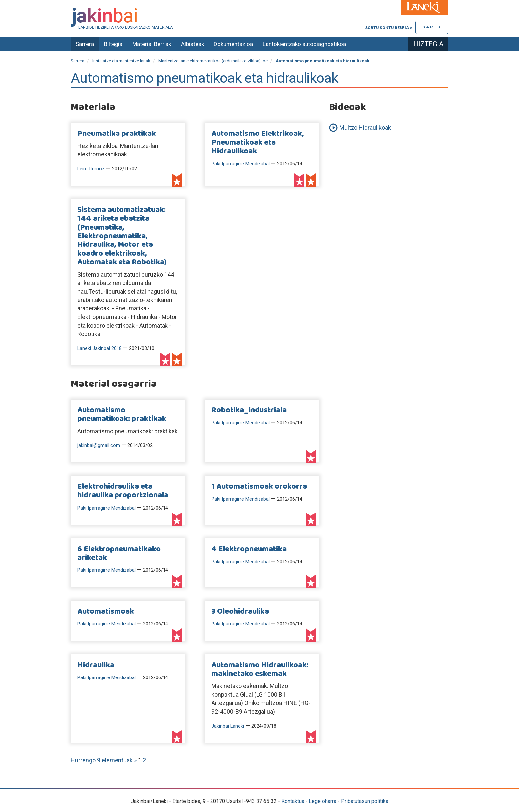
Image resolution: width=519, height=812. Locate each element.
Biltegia (113, 44)
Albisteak (192, 44)
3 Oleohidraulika (240, 612)
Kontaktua (293, 801)
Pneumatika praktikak (117, 134)
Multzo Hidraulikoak (365, 127)
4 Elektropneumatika (249, 549)
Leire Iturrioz (91, 169)
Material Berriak (152, 44)
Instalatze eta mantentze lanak (121, 61)
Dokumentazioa (233, 44)
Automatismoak (106, 612)
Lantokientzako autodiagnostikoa (304, 44)
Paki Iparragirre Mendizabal (241, 164)
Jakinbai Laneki (228, 726)
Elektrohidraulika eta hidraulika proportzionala (123, 491)
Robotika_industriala (249, 410)
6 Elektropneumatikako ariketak (119, 554)
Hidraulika (96, 665)
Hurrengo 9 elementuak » (104, 760)
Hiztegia (428, 44)
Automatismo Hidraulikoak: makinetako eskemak (260, 670)
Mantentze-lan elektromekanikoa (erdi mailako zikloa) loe (213, 61)
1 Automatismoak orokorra (259, 487)
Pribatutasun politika (365, 801)
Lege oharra (323, 801)
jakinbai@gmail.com (99, 445)
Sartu (432, 27)
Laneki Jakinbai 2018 (100, 348)
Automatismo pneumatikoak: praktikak (122, 415)
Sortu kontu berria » (389, 28)
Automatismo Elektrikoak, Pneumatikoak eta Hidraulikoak (258, 143)
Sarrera (85, 44)
